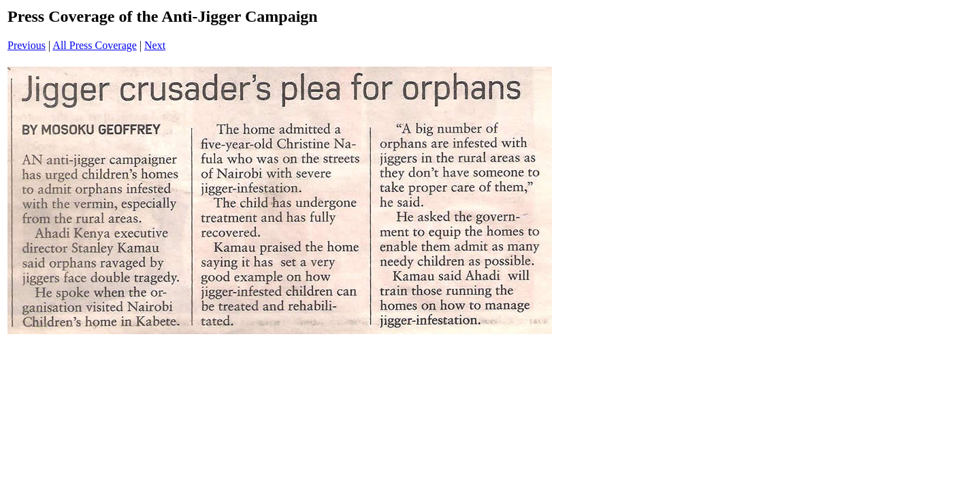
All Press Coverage (95, 45)
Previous (27, 45)
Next (155, 45)
